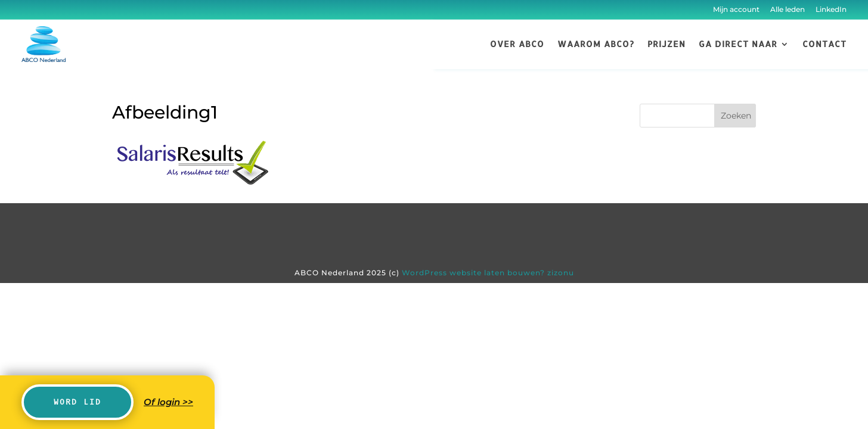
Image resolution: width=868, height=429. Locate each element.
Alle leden (788, 9)
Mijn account (736, 9)
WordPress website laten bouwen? (473, 273)
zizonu (561, 273)
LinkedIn (830, 9)
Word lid (77, 402)
